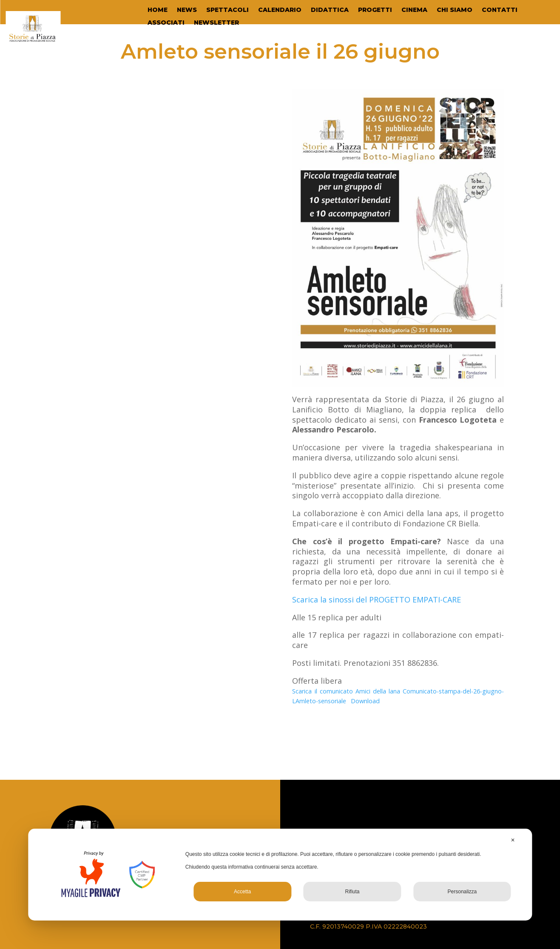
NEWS (187, 10)
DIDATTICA (330, 10)
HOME (158, 10)
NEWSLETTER (216, 23)
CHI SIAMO (455, 10)
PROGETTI (375, 10)
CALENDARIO (280, 10)
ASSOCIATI (166, 23)
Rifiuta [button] (352, 892)
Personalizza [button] (462, 892)
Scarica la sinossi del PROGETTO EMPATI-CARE (377, 600)
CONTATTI (500, 10)
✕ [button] (513, 840)
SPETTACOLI (227, 10)
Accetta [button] (242, 892)
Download (365, 701)
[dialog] (280, 875)
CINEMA (414, 10)
